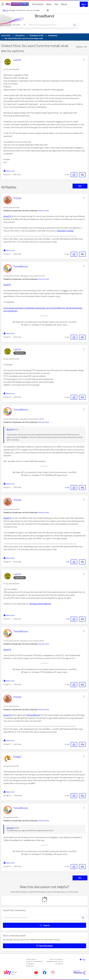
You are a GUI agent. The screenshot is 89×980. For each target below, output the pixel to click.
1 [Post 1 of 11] (7, 175)
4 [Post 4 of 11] (7, 397)
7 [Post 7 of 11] (7, 619)
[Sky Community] (17, 4)
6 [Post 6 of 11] (7, 562)
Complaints (30, 964)
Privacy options (31, 959)
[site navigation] (3, 4)
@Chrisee (33, 604)
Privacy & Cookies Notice (34, 961)
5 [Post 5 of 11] (7, 487)
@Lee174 (7, 216)
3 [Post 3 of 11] (7, 337)
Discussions (38, 4)
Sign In (84, 4)
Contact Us (59, 964)
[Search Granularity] (19, 25)
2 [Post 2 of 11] (7, 254)
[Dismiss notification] (48, 10)
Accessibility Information (54, 961)
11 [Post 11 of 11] (7, 866)
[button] (84, 60)
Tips (56, 4)
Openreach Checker (65, 231)
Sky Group (30, 966)
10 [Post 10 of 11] (8, 796)
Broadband (44, 16)
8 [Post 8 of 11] (7, 684)
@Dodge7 (10, 828)
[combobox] (50, 25)
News (49, 4)
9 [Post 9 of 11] (7, 744)
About (64, 4)
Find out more (43, 211)
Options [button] (80, 47)
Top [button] (84, 960)
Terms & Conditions (56, 959)
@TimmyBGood (44, 604)
